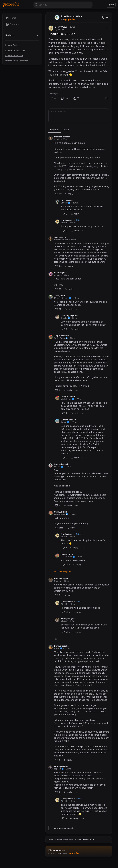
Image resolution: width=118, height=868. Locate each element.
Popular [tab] (54, 130)
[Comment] (65, 98)
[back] (50, 17)
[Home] (11, 5)
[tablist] (79, 130)
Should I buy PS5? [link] (86, 847)
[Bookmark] (106, 98)
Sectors (22, 35)
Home (51, 847)
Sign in (111, 5)
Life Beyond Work (65, 847)
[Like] (53, 98)
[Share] (76, 98)
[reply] (69, 194)
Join (105, 17)
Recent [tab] (67, 130)
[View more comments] (62, 835)
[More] (106, 28)
